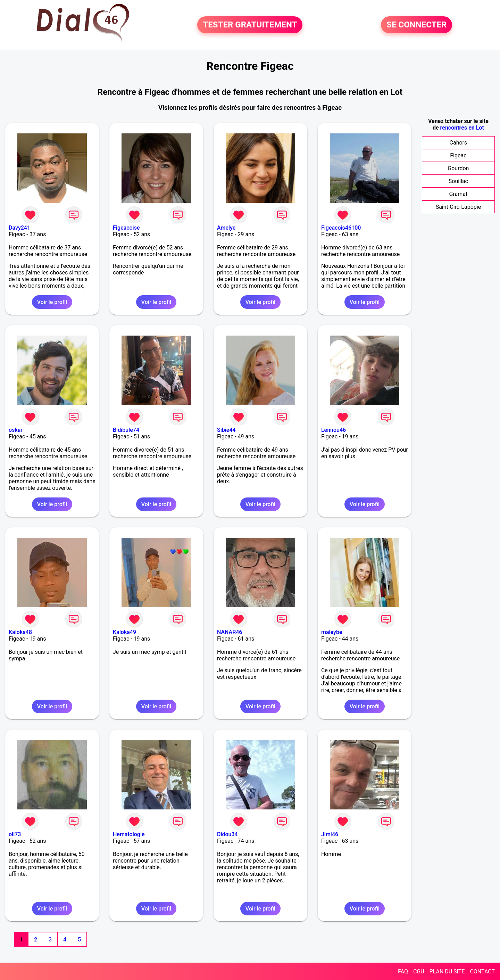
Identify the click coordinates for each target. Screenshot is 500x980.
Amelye (226, 228)
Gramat (459, 194)
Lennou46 (334, 430)
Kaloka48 (20, 632)
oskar (16, 430)
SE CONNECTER (416, 25)
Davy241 (19, 228)
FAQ (403, 971)
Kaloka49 (124, 632)
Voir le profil (52, 302)
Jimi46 (330, 834)
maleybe (332, 632)
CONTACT (482, 971)
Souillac (458, 181)
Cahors (459, 143)
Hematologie (129, 834)
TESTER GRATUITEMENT (250, 25)
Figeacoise (126, 228)
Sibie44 (226, 430)
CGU (419, 971)
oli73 (15, 834)
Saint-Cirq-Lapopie (458, 207)
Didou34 (227, 834)
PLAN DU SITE (447, 971)
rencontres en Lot (462, 128)
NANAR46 (230, 632)
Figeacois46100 (341, 228)
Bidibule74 (126, 430)
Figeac (458, 155)
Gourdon (458, 168)
